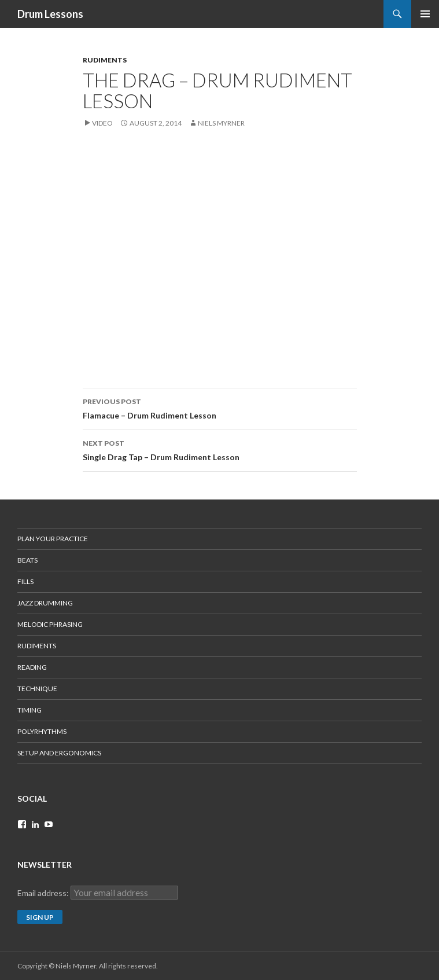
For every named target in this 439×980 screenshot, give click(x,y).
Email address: (44, 893)
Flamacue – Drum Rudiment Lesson (220, 408)
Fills (25, 581)
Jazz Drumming (45, 603)
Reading (32, 667)
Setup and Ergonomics (59, 753)
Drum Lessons (50, 14)
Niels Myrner (221, 123)
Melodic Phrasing (50, 624)
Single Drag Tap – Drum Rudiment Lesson (220, 449)
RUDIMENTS (105, 60)
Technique (37, 689)
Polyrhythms (42, 731)
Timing (29, 710)
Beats (27, 560)
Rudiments (37, 646)
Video (102, 123)
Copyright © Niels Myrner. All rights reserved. (88, 966)
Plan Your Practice (53, 539)
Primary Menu (425, 14)
